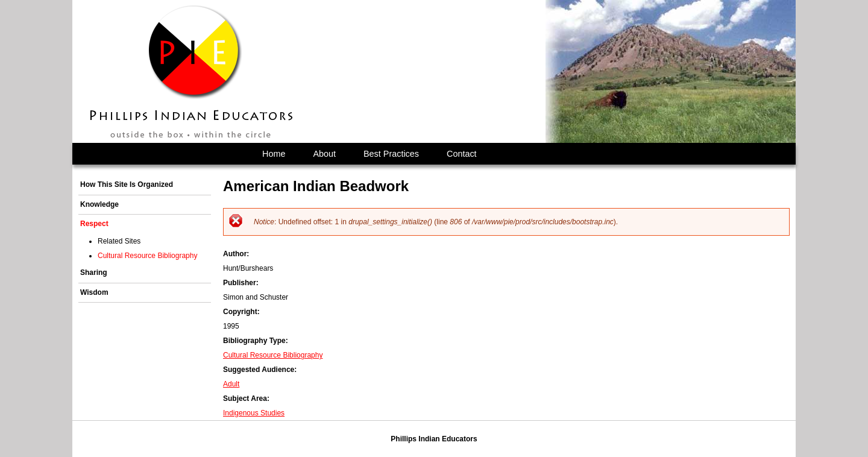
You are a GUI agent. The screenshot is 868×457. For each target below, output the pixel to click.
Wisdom (94, 292)
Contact (462, 154)
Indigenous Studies (254, 413)
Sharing (94, 273)
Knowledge (99, 204)
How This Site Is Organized (127, 184)
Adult (231, 384)
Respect (94, 224)
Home (274, 154)
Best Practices (391, 154)
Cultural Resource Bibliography (273, 355)
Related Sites (119, 241)
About (324, 154)
